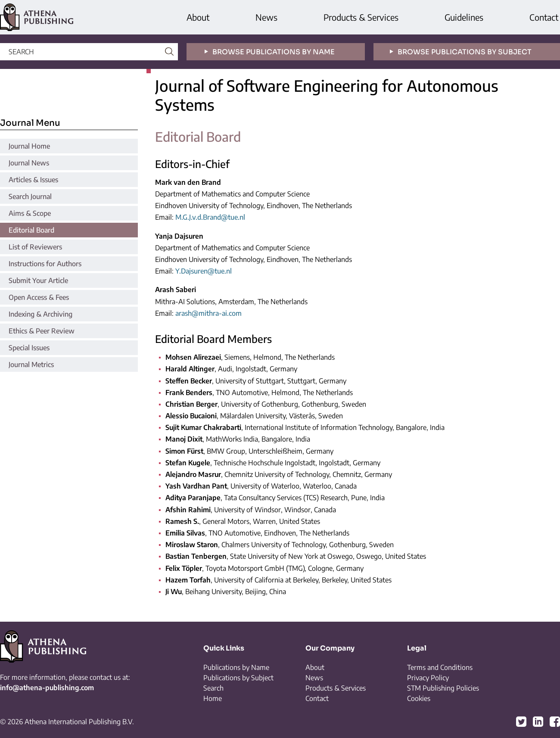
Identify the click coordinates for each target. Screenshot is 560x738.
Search (213, 688)
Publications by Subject (238, 678)
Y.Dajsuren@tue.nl (204, 271)
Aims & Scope (30, 213)
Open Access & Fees (39, 297)
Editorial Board (31, 230)
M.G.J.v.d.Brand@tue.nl (210, 217)
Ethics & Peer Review (42, 331)
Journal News (29, 163)
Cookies (419, 698)
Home (213, 698)
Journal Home (29, 146)
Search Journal (30, 196)
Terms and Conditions (440, 667)
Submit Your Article (38, 280)
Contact (544, 17)
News (266, 17)
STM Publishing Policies (443, 688)
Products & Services (361, 17)
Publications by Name (236, 667)
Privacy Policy (428, 678)
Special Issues (29, 348)
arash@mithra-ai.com (208, 313)
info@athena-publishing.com (47, 688)
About (198, 17)
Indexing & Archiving (40, 314)
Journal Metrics (31, 364)
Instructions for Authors (45, 264)
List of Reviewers (35, 247)
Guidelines (464, 17)
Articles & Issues (33, 180)
